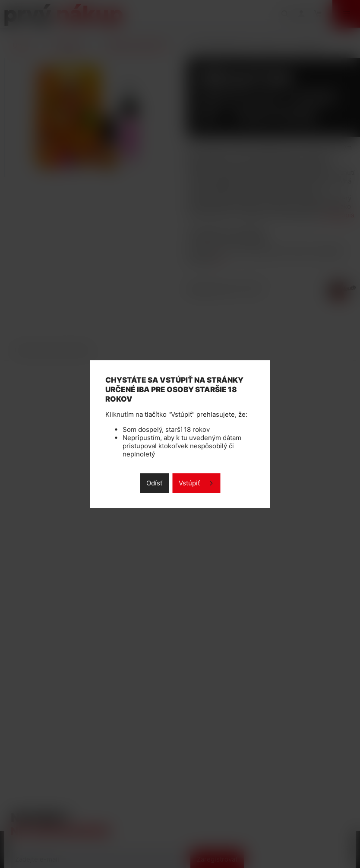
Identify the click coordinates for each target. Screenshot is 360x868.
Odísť (154, 483)
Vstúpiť (189, 483)
